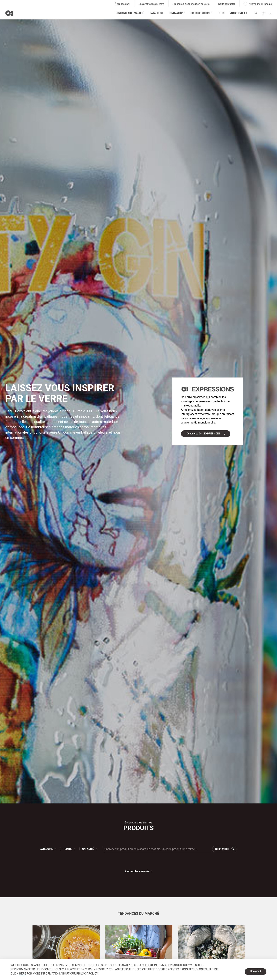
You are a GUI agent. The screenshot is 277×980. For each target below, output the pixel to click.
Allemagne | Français (258, 4)
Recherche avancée (137, 871)
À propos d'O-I (122, 4)
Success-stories (201, 13)
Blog (221, 13)
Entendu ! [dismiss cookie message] (256, 972)
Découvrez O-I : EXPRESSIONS (204, 434)
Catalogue (156, 13)
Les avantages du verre (151, 4)
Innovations (177, 13)
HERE (23, 974)
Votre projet (238, 13)
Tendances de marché (130, 13)
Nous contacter (227, 4)
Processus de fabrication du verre (191, 4)
